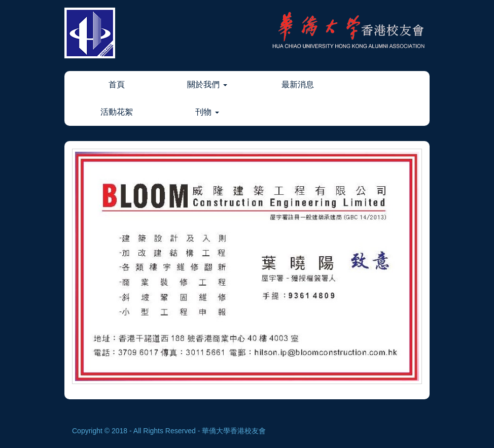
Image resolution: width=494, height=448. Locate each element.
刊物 (207, 112)
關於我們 (207, 84)
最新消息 (298, 84)
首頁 (117, 84)
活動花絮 (117, 112)
